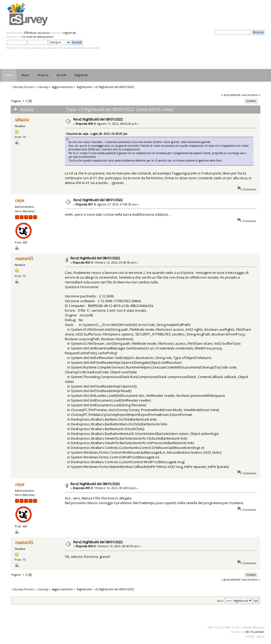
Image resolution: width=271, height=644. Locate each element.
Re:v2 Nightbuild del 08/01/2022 (98, 119)
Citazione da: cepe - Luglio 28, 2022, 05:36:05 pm (96, 134)
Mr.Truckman (255, 632)
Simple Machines (253, 627)
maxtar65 (24, 259)
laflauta (22, 120)
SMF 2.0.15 (215, 627)
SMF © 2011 (233, 627)
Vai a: (221, 601)
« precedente (231, 95)
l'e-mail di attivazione (37, 37)
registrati (69, 33)
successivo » (251, 95)
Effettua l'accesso (37, 33)
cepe (20, 201)
